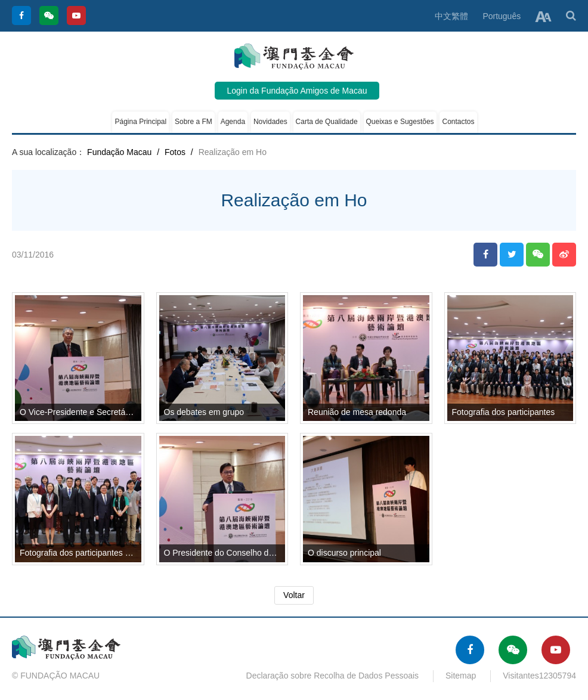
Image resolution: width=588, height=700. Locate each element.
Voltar (294, 595)
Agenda (233, 122)
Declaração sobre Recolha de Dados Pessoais (333, 676)
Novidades (270, 122)
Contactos (458, 122)
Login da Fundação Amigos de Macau (297, 91)
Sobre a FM (194, 122)
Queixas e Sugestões (400, 122)
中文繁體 (451, 16)
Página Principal (140, 122)
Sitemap (461, 676)
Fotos (175, 152)
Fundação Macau (119, 152)
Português (502, 16)
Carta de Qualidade (327, 122)
